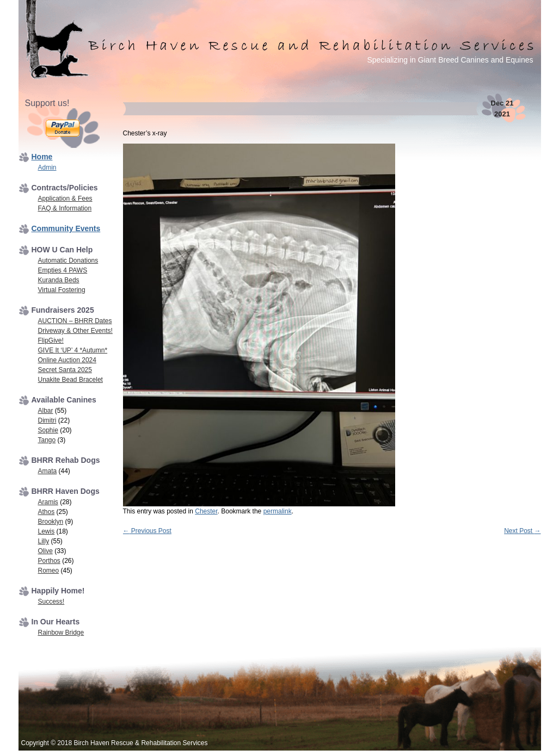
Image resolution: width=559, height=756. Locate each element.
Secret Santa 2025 (65, 370)
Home (42, 157)
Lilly (44, 541)
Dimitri (47, 420)
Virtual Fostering (62, 290)
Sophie (48, 430)
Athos (47, 512)
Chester (206, 511)
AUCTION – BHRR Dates (75, 321)
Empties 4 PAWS (63, 270)
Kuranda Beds (59, 280)
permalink (278, 511)
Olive (45, 551)
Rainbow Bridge (61, 633)
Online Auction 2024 (67, 360)
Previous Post (147, 531)
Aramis (48, 502)
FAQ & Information (65, 208)
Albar (46, 411)
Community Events (66, 228)
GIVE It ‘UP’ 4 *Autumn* (73, 350)
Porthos (49, 561)
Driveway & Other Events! (75, 331)
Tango (47, 440)
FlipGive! (51, 340)
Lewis (47, 531)
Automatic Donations (68, 261)
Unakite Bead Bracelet (70, 380)
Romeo (49, 571)
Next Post (522, 531)
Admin (47, 168)
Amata (48, 471)
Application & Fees (65, 199)
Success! (51, 602)
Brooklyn (51, 522)
